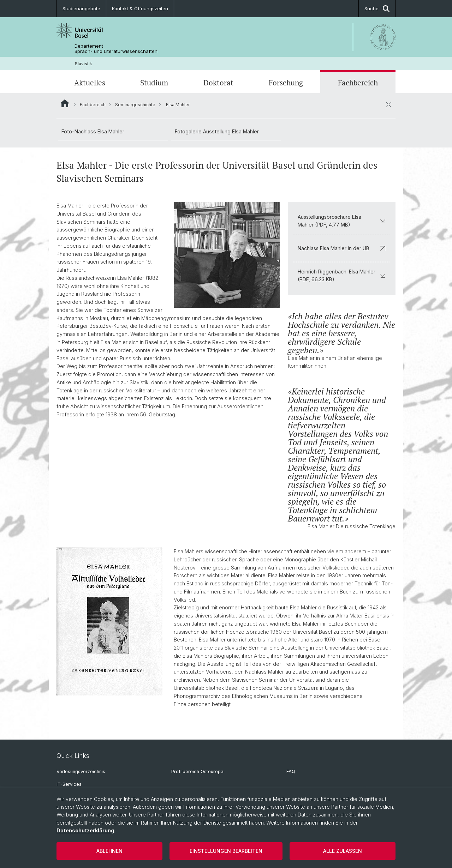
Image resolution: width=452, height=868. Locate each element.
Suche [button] (377, 9)
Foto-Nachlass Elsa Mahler (93, 131)
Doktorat (218, 83)
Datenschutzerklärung (85, 830)
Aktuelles (90, 83)
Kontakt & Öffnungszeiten (140, 8)
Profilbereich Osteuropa (197, 771)
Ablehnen (109, 851)
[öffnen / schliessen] (388, 104)
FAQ (291, 771)
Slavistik (84, 64)
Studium (154, 83)
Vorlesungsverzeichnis (81, 771)
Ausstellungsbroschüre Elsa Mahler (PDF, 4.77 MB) (342, 221)
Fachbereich (358, 83)
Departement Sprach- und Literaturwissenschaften (116, 49)
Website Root (65, 103)
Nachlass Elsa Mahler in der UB (342, 248)
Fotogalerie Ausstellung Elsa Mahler (217, 131)
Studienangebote (81, 8)
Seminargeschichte (135, 105)
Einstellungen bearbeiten (226, 851)
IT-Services (69, 784)
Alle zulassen (343, 851)
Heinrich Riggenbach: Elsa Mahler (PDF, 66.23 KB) (342, 275)
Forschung (286, 83)
